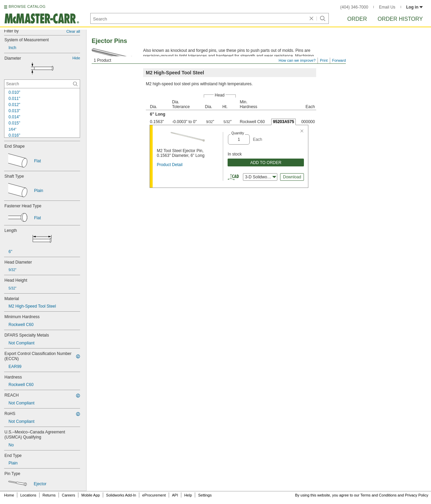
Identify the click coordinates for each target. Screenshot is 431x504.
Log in (414, 7)
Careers (68, 495)
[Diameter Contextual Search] (42, 84)
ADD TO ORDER (266, 163)
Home (9, 495)
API (175, 495)
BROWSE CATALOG (27, 6)
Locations (28, 495)
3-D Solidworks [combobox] (261, 177)
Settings (205, 495)
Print (324, 60)
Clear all (73, 31)
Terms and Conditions (379, 495)
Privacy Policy (417, 495)
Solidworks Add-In (121, 495)
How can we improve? (297, 60)
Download (292, 177)
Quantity (238, 133)
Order (357, 19)
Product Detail (170, 165)
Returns (49, 495)
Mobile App (91, 495)
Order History (400, 19)
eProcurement (154, 495)
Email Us (387, 7)
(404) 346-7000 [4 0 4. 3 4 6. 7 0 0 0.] (354, 7)
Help (188, 495)
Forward (339, 60)
